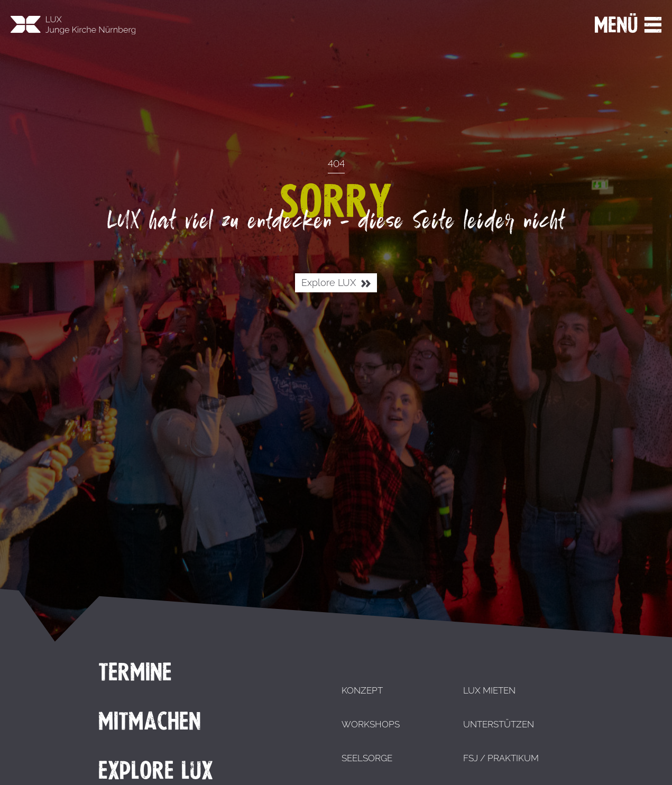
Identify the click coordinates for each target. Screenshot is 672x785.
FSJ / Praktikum (501, 758)
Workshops (371, 724)
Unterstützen (499, 724)
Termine (135, 672)
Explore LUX (336, 283)
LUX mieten (489, 690)
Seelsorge (367, 758)
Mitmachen (150, 721)
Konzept (362, 690)
